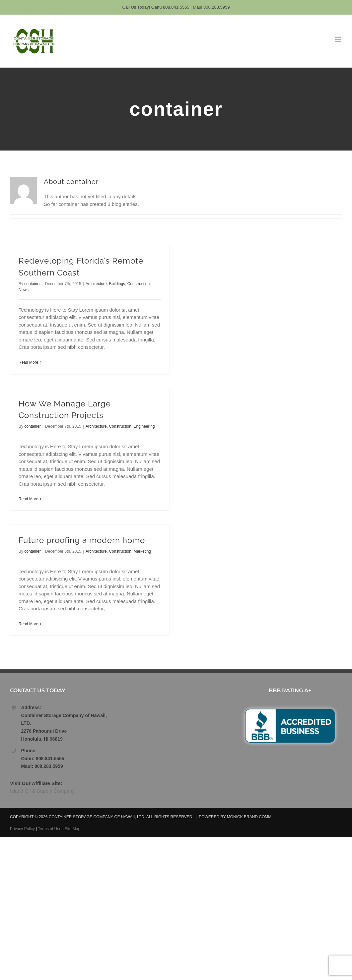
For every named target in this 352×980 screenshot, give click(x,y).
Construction (139, 284)
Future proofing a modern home (82, 540)
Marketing (142, 551)
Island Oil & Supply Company (42, 791)
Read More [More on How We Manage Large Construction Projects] (28, 499)
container (32, 284)
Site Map (72, 829)
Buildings (117, 284)
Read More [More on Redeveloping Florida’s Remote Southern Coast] (28, 362)
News (24, 290)
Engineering (144, 426)
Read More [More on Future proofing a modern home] (28, 624)
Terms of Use (50, 829)
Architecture (96, 284)
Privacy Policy (22, 829)
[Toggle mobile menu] (339, 39)
